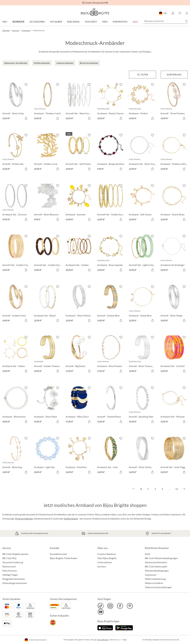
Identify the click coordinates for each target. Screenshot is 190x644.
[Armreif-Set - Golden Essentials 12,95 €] (111, 203)
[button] (173, 13)
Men (105, 22)
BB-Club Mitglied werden (15, 554)
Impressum (151, 575)
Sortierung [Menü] (174, 74)
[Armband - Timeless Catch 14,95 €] (48, 102)
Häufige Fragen (10, 575)
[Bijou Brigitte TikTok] (101, 606)
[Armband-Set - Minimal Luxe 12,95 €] (174, 405)
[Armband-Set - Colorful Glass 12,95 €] (174, 355)
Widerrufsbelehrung (155, 579)
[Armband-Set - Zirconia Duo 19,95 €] (16, 203)
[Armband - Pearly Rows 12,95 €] (174, 203)
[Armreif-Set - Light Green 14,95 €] (142, 254)
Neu (5, 22)
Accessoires (37, 22)
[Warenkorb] (187, 13)
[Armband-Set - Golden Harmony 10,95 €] (79, 254)
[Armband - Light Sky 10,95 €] (48, 456)
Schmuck (18, 22)
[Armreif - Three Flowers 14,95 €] (174, 102)
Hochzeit (91, 22)
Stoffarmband (71, 519)
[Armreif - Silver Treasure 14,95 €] (142, 355)
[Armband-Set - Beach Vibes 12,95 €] (48, 304)
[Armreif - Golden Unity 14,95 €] (16, 304)
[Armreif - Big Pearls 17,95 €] (79, 355)
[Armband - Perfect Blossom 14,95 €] (142, 102)
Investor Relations (107, 554)
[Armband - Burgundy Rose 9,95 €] (111, 152)
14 (177, 489)
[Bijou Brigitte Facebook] (120, 606)
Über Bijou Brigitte (107, 558)
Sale (135, 22)
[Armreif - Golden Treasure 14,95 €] (48, 355)
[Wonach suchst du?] (165, 21)
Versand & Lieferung (13, 562)
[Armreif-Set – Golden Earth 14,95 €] (48, 254)
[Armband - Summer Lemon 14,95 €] (79, 203)
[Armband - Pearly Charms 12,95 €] (111, 102)
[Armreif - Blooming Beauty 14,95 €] (16, 456)
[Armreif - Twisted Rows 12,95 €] (111, 405)
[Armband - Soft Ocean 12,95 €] (142, 203)
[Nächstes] (184, 489)
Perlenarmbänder (24, 519)
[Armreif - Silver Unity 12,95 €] (16, 102)
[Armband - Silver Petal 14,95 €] (48, 405)
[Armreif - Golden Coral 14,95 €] (48, 152)
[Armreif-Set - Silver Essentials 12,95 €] (79, 102)
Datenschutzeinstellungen (158, 587)
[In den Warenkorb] (26, 118)
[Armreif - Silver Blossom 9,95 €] (48, 203)
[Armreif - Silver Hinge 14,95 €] (174, 304)
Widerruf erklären (154, 583)
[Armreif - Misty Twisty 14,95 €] (142, 456)
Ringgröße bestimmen (14, 579)
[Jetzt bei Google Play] (124, 627)
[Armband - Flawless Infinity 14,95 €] (174, 152)
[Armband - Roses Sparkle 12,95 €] (111, 254)
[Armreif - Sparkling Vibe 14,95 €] (142, 405)
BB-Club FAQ (9, 558)
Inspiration (120, 22)
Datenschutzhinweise (156, 562)
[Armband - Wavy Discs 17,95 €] (79, 405)
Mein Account (10, 571)
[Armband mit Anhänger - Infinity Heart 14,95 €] (174, 254)
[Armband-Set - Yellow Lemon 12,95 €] (16, 355)
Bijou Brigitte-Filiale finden (64, 558)
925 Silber (56, 22)
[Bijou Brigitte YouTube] (101, 612)
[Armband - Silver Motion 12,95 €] (79, 304)
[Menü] (142, 75)
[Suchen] (186, 21)
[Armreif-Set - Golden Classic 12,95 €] (16, 254)
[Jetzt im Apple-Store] (105, 627)
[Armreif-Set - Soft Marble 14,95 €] (79, 152)
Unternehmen (105, 562)
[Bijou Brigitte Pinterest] (130, 606)
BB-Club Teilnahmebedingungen (161, 558)
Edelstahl (73, 22)
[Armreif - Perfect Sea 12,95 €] (16, 152)
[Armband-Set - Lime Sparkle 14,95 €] (111, 456)
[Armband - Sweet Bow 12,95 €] (142, 304)
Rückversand (9, 566)
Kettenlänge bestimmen (15, 583)
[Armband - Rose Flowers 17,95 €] (111, 355)
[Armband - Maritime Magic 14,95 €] (79, 456)
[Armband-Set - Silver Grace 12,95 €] (142, 152)
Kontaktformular (59, 554)
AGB (147, 554)
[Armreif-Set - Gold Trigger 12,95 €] (174, 456)
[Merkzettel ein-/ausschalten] (26, 85)
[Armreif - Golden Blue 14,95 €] (111, 304)
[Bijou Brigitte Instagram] (110, 606)
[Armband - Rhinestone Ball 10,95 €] (16, 405)
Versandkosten (103, 640)
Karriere (102, 566)
